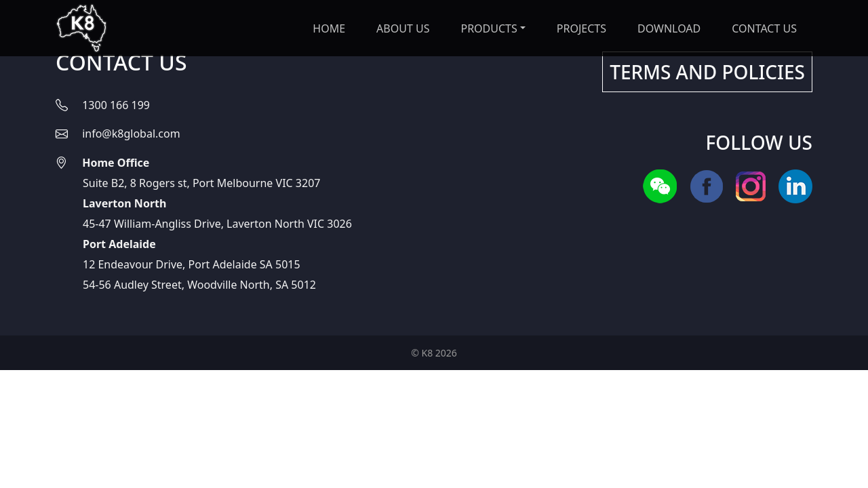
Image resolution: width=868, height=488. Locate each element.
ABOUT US (403, 28)
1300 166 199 (116, 105)
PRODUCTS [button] (489, 28)
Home (329, 28)
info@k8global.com (131, 134)
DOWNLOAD (669, 28)
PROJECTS (581, 28)
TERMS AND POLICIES (707, 72)
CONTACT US (764, 28)
